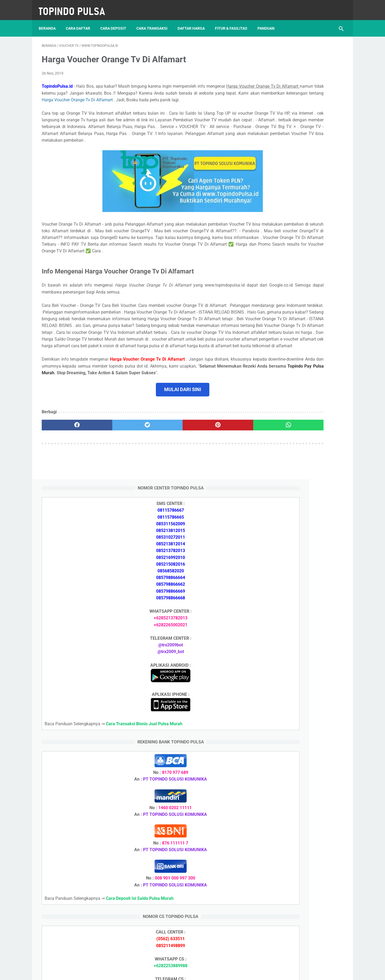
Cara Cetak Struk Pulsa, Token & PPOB (305, 871)
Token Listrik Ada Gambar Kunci (298, 736)
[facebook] (67, 468)
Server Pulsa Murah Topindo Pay (174, 972)
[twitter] (118, 468)
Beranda (50, 21)
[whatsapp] (219, 468)
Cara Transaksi (155, 21)
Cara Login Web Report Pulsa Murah (302, 761)
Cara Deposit (116, 21)
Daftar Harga (194, 21)
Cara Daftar (81, 21)
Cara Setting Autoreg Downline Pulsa (303, 749)
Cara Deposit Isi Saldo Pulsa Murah (301, 794)
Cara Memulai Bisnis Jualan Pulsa (300, 672)
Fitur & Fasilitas (234, 21)
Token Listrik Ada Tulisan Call (296, 724)
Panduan (269, 21)
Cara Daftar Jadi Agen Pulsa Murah (301, 660)
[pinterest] (168, 468)
